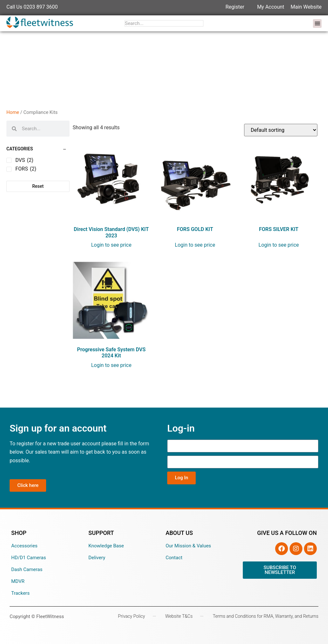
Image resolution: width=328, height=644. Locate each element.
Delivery (97, 558)
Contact (174, 558)
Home (13, 112)
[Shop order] (281, 130)
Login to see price (111, 245)
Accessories (24, 546)
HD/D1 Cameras (29, 558)
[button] (317, 24)
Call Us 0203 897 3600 (32, 7)
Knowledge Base (106, 546)
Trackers (20, 593)
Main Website (306, 7)
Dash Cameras (27, 569)
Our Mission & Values (188, 546)
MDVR (18, 581)
